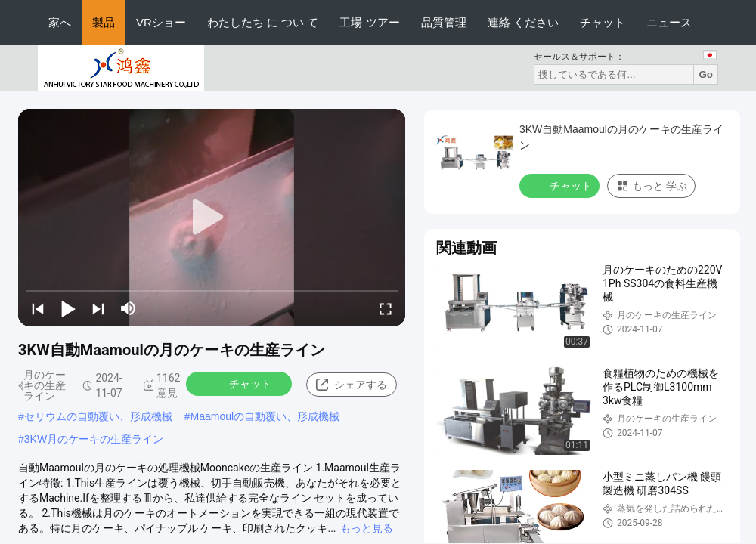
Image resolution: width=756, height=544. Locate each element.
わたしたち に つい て (263, 22)
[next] (98, 308)
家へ (60, 22)
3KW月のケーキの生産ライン (94, 439)
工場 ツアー (369, 22)
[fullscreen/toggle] (386, 308)
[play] (212, 218)
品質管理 (444, 22)
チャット (603, 22)
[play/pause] (68, 308)
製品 (104, 22)
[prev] (38, 308)
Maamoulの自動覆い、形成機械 (265, 416)
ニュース (669, 22)
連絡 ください (523, 22)
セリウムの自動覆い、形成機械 (98, 416)
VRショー (161, 22)
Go (706, 74)
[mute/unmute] (129, 308)
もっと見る (367, 528)
